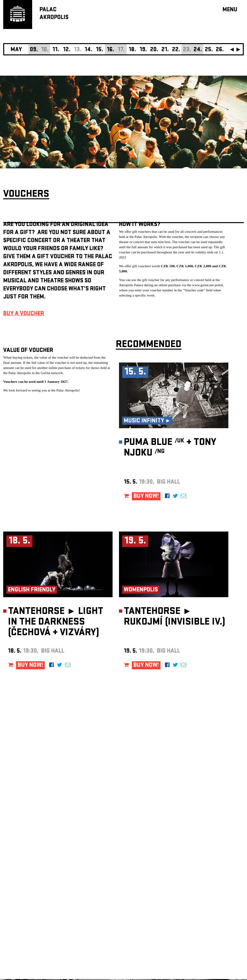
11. (56, 50)
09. (34, 50)
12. (67, 50)
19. (143, 50)
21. (165, 50)
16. (110, 50)
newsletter (202, 818)
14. (88, 50)
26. (220, 50)
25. (209, 50)
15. (100, 50)
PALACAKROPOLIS (54, 14)
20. (154, 50)
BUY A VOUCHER (24, 314)
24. (198, 50)
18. (132, 50)
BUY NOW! (146, 497)
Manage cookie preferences (28, 893)
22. (176, 50)
